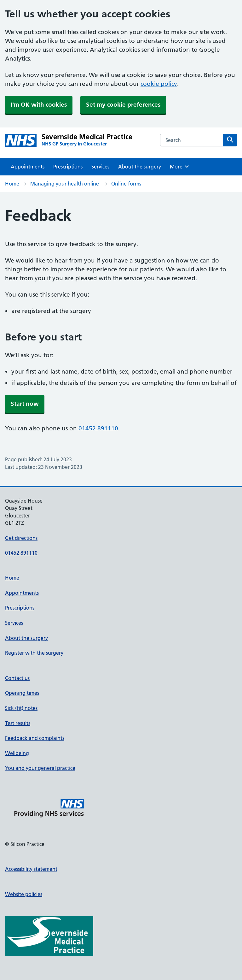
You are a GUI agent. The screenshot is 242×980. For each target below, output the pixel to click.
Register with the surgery (34, 653)
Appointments (28, 167)
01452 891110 (98, 428)
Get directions (21, 538)
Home (12, 184)
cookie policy (159, 84)
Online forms (126, 184)
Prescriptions (68, 167)
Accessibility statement (31, 869)
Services (100, 167)
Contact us (17, 678)
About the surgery (140, 167)
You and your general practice (40, 768)
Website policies (24, 894)
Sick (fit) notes (21, 708)
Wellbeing (17, 753)
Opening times (22, 693)
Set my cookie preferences (123, 105)
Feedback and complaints (35, 738)
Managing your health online (65, 184)
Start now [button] (25, 404)
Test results (18, 723)
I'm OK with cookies (39, 105)
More (180, 167)
